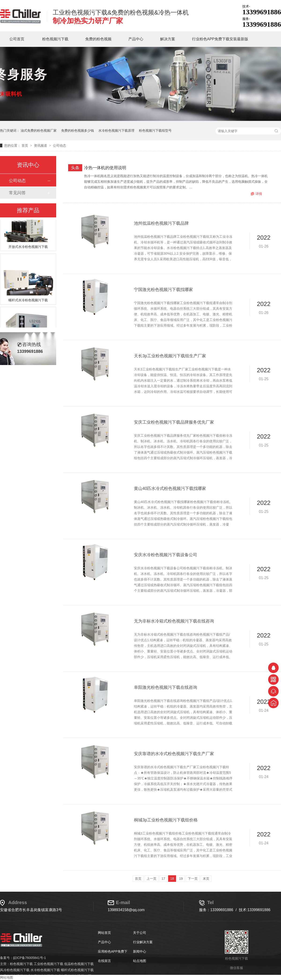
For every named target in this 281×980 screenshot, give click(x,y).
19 (181, 879)
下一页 (193, 879)
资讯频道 (41, 145)
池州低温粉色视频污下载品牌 (161, 223)
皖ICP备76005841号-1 (30, 958)
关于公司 (140, 933)
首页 (25, 145)
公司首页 (17, 39)
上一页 (152, 879)
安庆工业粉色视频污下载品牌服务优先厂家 (174, 422)
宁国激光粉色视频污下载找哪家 (163, 290)
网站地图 (7, 977)
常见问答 (17, 193)
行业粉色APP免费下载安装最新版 (220, 39)
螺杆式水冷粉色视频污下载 (28, 302)
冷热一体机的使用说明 (105, 168)
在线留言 (104, 961)
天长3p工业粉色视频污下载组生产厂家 (170, 356)
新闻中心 (140, 951)
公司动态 (59, 145)
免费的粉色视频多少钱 (78, 130)
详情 (259, 194)
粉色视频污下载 (55, 39)
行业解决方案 (143, 942)
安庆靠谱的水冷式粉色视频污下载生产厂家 (174, 754)
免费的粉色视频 (98, 39)
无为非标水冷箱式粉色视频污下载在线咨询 (174, 621)
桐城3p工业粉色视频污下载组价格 (166, 820)
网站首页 (104, 933)
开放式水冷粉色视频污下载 (28, 249)
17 (163, 879)
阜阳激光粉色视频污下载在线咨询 (166, 687)
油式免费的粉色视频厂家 (39, 130)
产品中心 (136, 39)
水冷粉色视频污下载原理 (116, 130)
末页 (206, 879)
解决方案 (168, 39)
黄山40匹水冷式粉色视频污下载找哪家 (170, 488)
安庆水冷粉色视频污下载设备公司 (166, 555)
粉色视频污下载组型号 (155, 130)
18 (172, 879)
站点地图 (140, 961)
